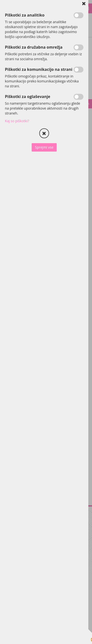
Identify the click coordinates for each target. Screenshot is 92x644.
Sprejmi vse (44, 147)
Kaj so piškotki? (17, 121)
